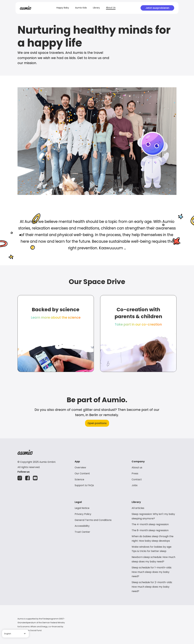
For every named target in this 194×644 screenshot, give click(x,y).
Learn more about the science (56, 317)
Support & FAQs (84, 485)
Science (79, 479)
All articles (138, 508)
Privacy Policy (83, 514)
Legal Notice (82, 508)
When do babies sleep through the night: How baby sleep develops (153, 539)
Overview (80, 467)
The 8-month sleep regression (150, 530)
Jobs (135, 485)
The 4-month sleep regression (150, 524)
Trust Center (82, 532)
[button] (15, 634)
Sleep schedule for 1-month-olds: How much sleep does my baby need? (152, 572)
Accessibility (82, 526)
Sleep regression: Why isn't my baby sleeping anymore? (153, 516)
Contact (137, 479)
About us (137, 467)
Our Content (82, 473)
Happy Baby (63, 8)
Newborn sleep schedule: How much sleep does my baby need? (153, 559)
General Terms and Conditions (93, 520)
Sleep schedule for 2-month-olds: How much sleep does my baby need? (152, 587)
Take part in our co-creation (138, 324)
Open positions (97, 423)
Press (135, 473)
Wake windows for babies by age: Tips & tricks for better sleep (152, 549)
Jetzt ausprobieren (157, 8)
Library (96, 8)
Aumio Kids (81, 8)
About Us (111, 8)
